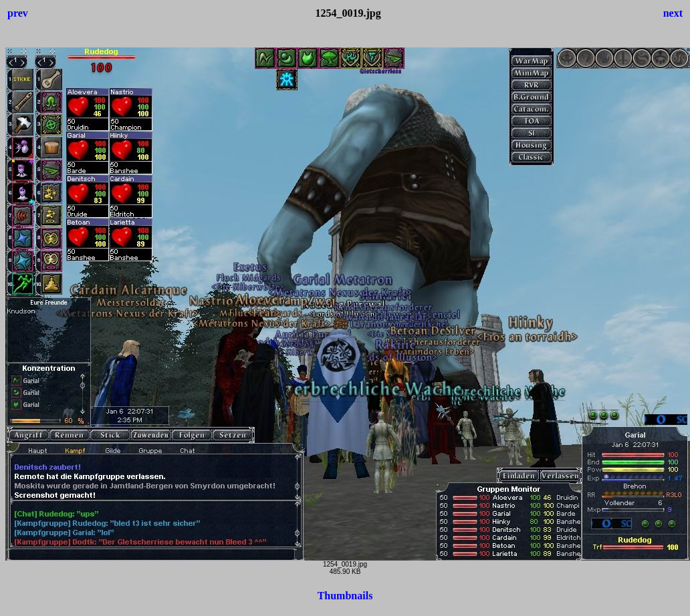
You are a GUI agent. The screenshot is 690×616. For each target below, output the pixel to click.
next (673, 13)
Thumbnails (345, 596)
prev (18, 13)
